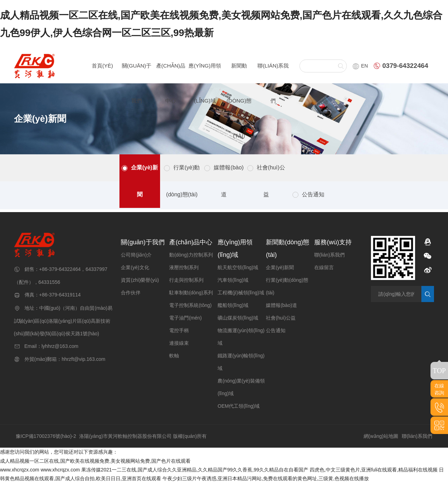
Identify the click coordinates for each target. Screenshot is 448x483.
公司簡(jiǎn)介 (136, 255)
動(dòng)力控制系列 (191, 255)
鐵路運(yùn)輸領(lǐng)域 (241, 362)
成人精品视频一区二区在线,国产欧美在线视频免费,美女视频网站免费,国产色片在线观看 (95, 461)
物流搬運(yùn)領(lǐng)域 (241, 337)
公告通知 (313, 194)
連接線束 (179, 343)
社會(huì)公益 (271, 181)
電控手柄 (179, 330)
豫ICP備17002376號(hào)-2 (46, 436)
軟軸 (174, 356)
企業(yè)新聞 (144, 181)
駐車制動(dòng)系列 (191, 293)
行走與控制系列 (186, 280)
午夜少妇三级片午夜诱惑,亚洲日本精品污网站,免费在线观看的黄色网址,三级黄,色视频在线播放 (266, 478)
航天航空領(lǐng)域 (238, 267)
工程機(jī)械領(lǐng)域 (241, 293)
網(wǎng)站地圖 (381, 436)
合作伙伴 (131, 293)
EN (360, 66)
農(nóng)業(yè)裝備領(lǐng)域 (241, 387)
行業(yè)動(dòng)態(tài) (183, 181)
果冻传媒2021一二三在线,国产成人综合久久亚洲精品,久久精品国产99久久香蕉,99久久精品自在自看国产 (195, 470)
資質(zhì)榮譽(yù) (140, 280)
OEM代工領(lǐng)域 (239, 406)
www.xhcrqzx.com (20, 470)
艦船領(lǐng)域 (233, 305)
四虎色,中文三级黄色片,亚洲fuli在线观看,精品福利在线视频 (374, 470)
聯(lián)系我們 (329, 255)
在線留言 (324, 267)
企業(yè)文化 (135, 267)
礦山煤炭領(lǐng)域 (238, 318)
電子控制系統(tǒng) (190, 305)
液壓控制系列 (184, 267)
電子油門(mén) (185, 318)
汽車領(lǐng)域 (233, 280)
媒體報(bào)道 (229, 181)
